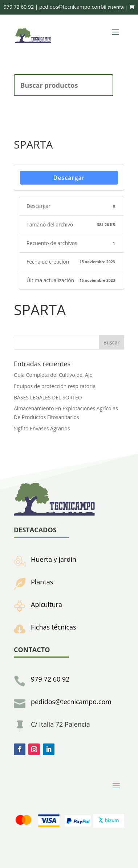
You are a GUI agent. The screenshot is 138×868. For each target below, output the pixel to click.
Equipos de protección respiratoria (55, 386)
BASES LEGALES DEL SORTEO (48, 397)
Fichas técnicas (54, 627)
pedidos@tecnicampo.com (71, 702)
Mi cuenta (112, 7)
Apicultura (46, 604)
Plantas (42, 582)
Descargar (69, 178)
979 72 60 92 (50, 679)
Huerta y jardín (54, 559)
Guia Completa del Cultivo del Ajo (53, 375)
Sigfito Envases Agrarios (42, 428)
